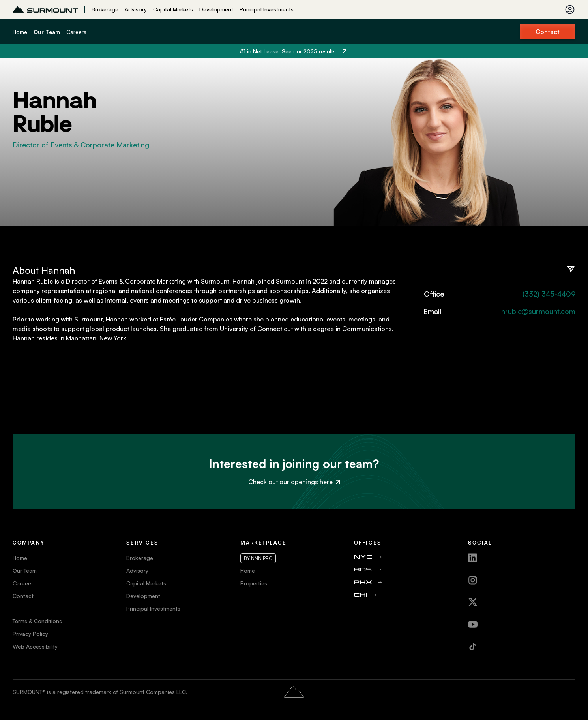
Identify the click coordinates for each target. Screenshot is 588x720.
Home (20, 32)
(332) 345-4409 (549, 294)
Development (216, 9)
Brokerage (105, 9)
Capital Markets (173, 9)
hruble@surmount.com (538, 311)
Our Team (47, 32)
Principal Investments (267, 9)
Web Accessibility (35, 646)
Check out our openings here (294, 482)
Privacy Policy (30, 634)
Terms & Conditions (37, 621)
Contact (548, 32)
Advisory (136, 9)
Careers (76, 32)
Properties (254, 583)
